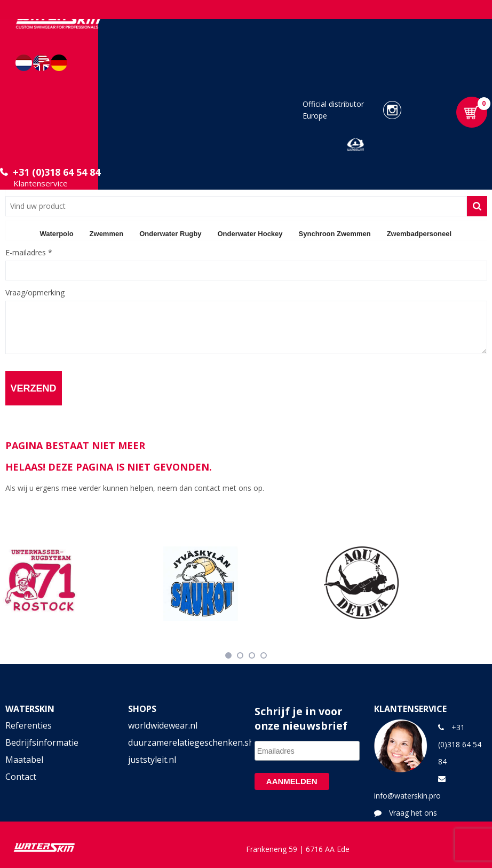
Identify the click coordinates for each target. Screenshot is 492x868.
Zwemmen (107, 234)
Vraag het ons (413, 813)
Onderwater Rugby (170, 234)
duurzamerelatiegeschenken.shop (185, 742)
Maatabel (24, 760)
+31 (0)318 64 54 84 (57, 172)
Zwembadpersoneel (419, 234)
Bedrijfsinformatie (42, 742)
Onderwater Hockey (250, 234)
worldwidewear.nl (163, 725)
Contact (21, 777)
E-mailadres (29, 253)
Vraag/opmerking (35, 293)
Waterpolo (57, 234)
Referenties (29, 725)
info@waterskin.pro (407, 796)
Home (19, 233)
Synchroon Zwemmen (335, 234)
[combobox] (236, 206)
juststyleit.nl (152, 760)
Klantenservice (41, 183)
